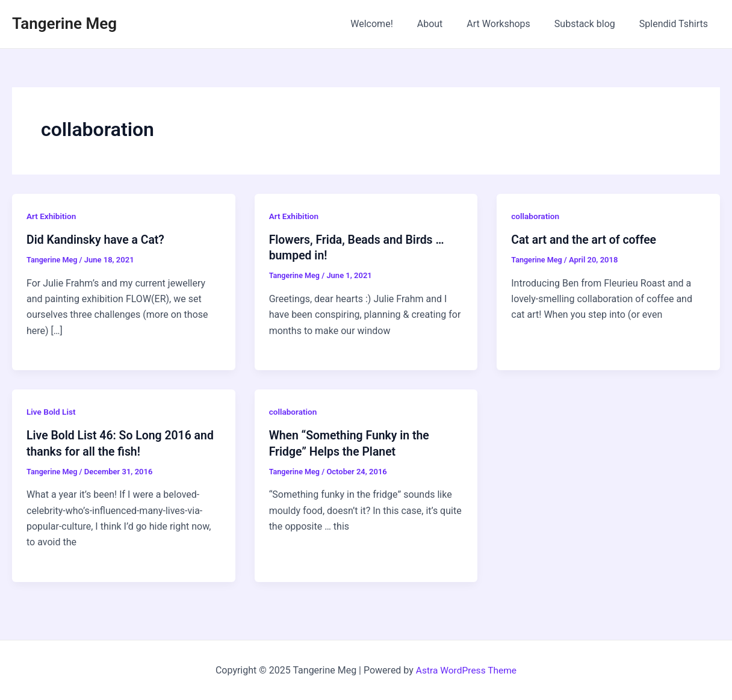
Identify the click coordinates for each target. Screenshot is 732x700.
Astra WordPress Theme (466, 670)
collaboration (536, 216)
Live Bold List (52, 412)
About (447, 24)
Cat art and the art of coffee (586, 240)
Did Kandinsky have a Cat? (98, 240)
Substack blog (592, 24)
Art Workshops (510, 24)
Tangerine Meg (64, 23)
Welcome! (393, 24)
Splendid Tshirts (676, 24)
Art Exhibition (52, 216)
